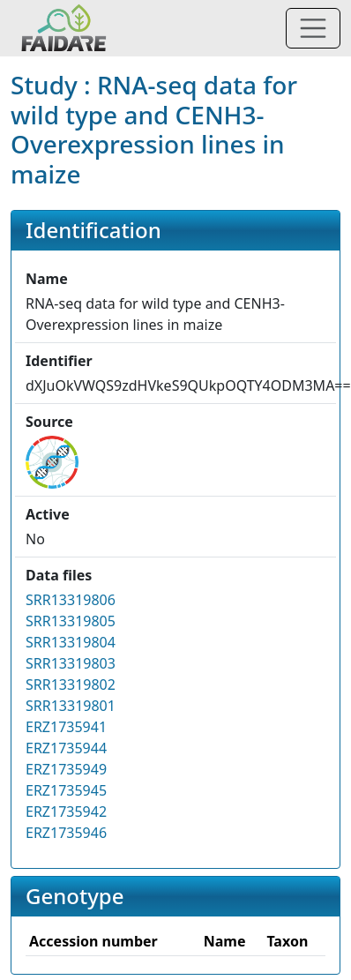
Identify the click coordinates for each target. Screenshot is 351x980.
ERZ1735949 (66, 769)
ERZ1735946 (66, 833)
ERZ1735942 (66, 812)
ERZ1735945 (66, 790)
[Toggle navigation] (313, 28)
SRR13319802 (71, 685)
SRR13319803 (71, 663)
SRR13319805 (71, 621)
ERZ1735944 (66, 748)
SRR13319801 (71, 706)
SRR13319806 (71, 600)
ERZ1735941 (66, 727)
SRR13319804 (71, 642)
